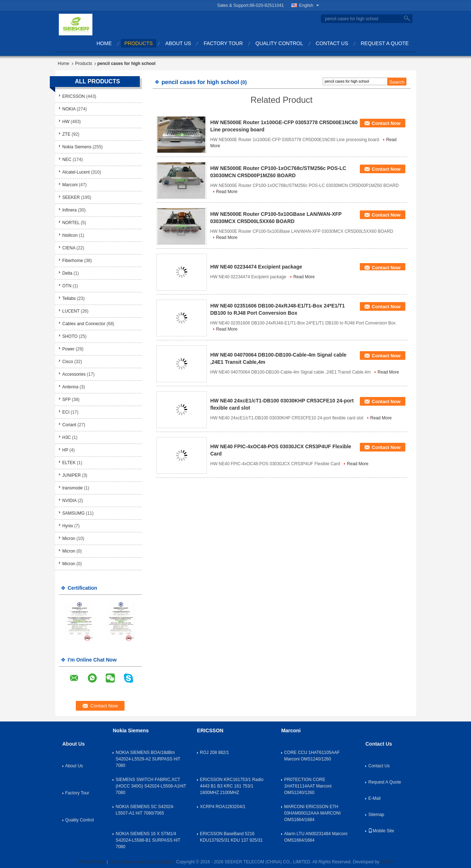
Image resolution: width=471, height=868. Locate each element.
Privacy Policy (92, 862)
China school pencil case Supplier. (143, 862)
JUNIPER (72, 475)
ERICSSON (74, 96)
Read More (227, 192)
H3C (67, 437)
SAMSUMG (74, 513)
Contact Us (332, 43)
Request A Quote (385, 43)
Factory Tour (223, 43)
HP (65, 450)
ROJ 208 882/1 (215, 753)
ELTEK (69, 463)
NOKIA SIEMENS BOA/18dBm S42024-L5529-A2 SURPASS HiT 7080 (148, 759)
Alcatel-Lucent (76, 172)
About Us (178, 43)
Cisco (68, 362)
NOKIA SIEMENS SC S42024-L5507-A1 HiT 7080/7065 (145, 810)
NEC (67, 160)
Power (69, 349)
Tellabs (69, 298)
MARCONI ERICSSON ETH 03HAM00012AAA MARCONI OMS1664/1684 (312, 813)
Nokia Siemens (77, 147)
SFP (67, 400)
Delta (67, 273)
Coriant (69, 425)
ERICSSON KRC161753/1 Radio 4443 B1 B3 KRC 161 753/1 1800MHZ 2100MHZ (232, 786)
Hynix (68, 526)
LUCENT (71, 311)
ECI (66, 412)
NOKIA (69, 109)
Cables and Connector (84, 324)
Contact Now (386, 123)
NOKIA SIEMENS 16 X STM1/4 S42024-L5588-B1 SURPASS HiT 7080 (148, 840)
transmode (73, 488)
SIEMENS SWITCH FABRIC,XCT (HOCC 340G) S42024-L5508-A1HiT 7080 (151, 786)
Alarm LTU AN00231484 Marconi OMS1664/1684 (316, 837)
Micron (69, 538)
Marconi (70, 185)
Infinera (70, 210)
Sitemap (376, 815)
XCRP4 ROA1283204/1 (223, 807)
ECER (386, 862)
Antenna (71, 387)
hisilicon (70, 235)
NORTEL (71, 223)
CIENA (69, 248)
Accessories (74, 374)
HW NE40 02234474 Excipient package (256, 267)
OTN (67, 286)
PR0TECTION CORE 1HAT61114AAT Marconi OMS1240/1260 (308, 786)
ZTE (67, 134)
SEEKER (71, 197)
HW (66, 122)
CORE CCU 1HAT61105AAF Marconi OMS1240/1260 (312, 756)
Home (104, 43)
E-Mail (374, 798)
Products (139, 43)
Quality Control (279, 43)
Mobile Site (381, 831)
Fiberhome (73, 261)
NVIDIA (69, 501)
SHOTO (70, 336)
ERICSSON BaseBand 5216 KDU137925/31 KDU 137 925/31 (231, 837)
